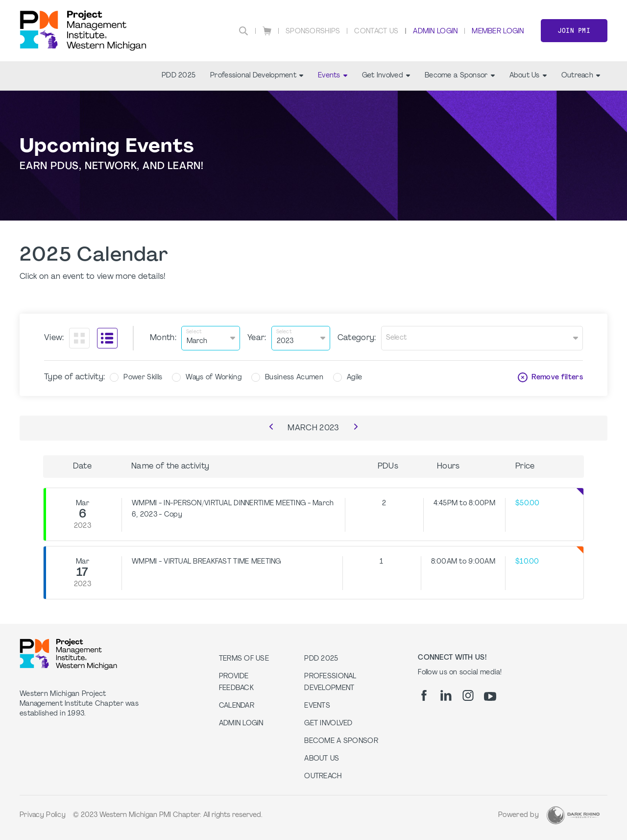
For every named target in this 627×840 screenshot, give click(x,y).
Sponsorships (313, 32)
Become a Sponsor (459, 76)
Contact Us (376, 32)
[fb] (424, 695)
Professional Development (257, 76)
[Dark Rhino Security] (573, 815)
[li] (446, 695)
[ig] (468, 695)
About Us (528, 76)
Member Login (498, 32)
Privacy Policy (43, 815)
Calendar (237, 706)
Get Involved (386, 76)
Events (333, 76)
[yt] (490, 696)
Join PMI (574, 31)
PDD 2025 (179, 76)
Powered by (518, 815)
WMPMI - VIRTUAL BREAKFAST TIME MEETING (206, 562)
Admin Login (435, 32)
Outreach (581, 76)
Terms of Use (244, 659)
